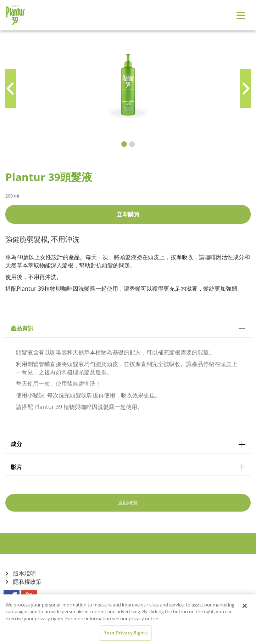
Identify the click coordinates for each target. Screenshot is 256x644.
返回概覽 (128, 503)
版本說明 (21, 574)
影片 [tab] (128, 467)
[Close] (245, 606)
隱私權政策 (23, 582)
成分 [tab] (128, 444)
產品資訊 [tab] (128, 328)
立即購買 (128, 214)
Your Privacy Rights (126, 633)
